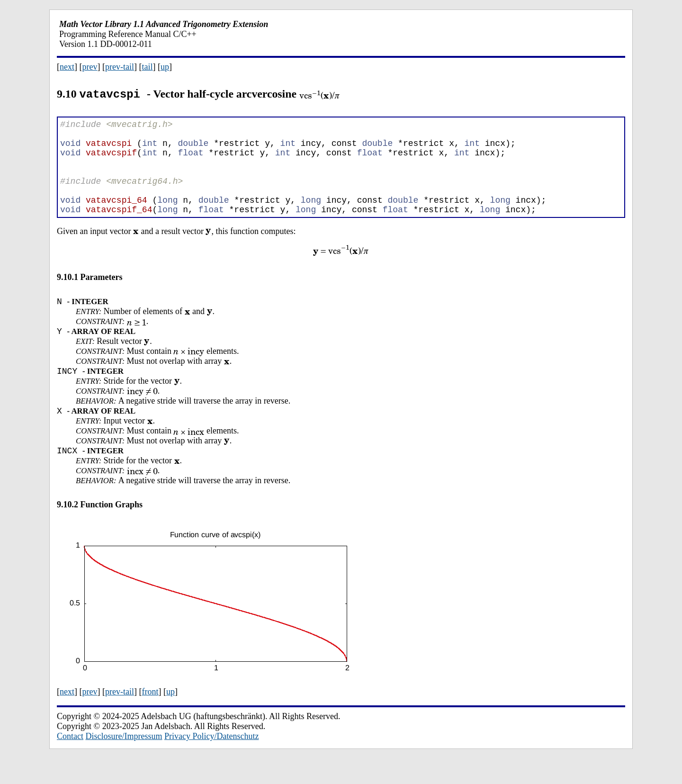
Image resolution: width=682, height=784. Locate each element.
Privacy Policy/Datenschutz (211, 762)
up (165, 67)
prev (90, 67)
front (150, 717)
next (67, 67)
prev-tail (120, 67)
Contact (70, 762)
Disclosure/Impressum (124, 762)
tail (147, 67)
